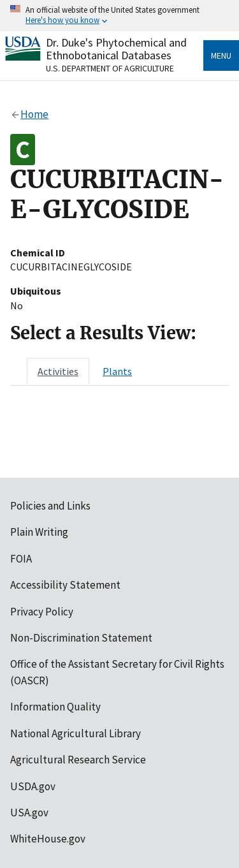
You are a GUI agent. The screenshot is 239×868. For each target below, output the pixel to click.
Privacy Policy (42, 612)
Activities (58, 371)
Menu (221, 55)
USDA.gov (33, 786)
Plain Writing (39, 532)
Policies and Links (50, 506)
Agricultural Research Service (78, 760)
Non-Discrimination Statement (81, 638)
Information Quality (55, 707)
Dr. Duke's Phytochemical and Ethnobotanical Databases (116, 49)
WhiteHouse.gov (48, 839)
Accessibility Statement (65, 585)
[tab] (58, 371)
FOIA (21, 559)
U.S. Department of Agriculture (110, 68)
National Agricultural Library (76, 733)
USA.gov (29, 813)
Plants (117, 371)
